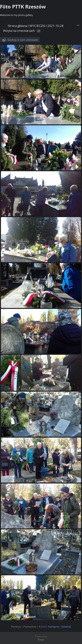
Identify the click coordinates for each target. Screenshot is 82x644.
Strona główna (17, 26)
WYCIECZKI (37, 26)
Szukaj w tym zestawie (23, 40)
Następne (53, 627)
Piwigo (41, 640)
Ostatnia (66, 627)
